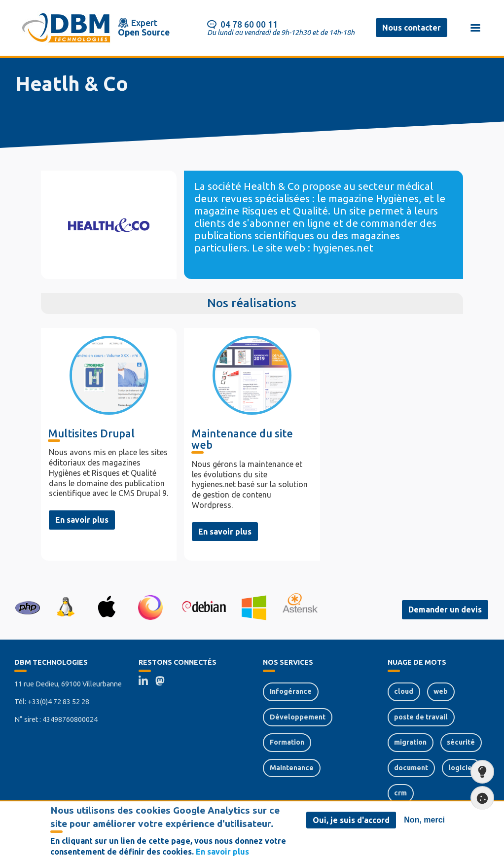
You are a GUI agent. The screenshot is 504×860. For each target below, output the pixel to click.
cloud (404, 691)
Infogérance (291, 691)
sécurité (461, 742)
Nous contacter (412, 28)
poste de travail (421, 717)
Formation (287, 742)
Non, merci (424, 822)
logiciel (461, 768)
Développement (298, 717)
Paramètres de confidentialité (479, 798)
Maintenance (292, 768)
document (411, 768)
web (441, 691)
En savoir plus (82, 520)
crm (400, 793)
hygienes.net (343, 248)
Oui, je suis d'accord (351, 822)
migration (410, 742)
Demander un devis (445, 609)
